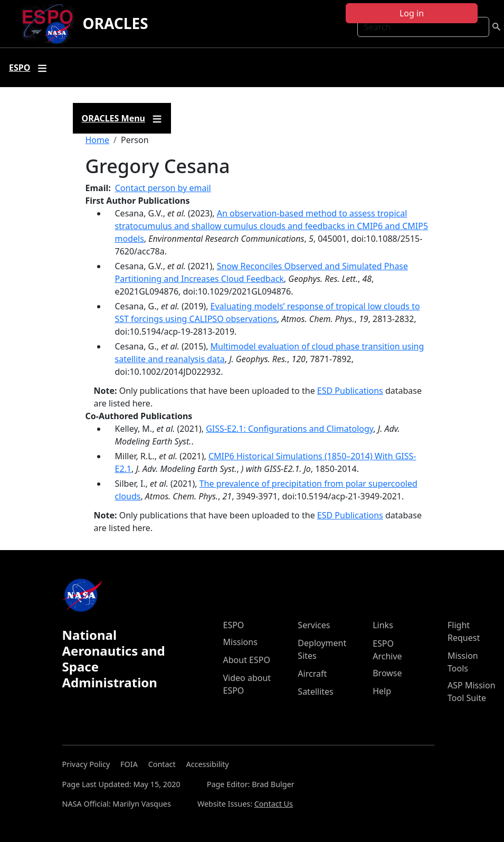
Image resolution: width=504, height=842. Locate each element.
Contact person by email (163, 188)
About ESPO (247, 660)
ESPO (234, 625)
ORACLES (116, 23)
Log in (412, 13)
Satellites (315, 692)
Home (98, 140)
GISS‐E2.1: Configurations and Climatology (289, 429)
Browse (387, 673)
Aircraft (312, 674)
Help (382, 691)
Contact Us (274, 804)
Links (383, 625)
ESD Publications (350, 391)
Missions (240, 642)
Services (314, 625)
